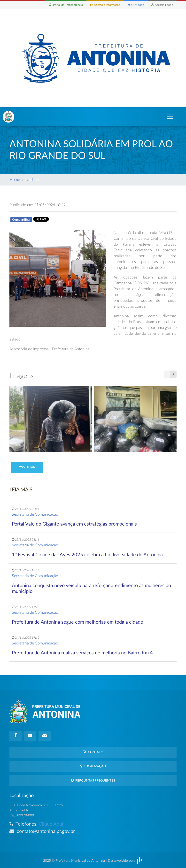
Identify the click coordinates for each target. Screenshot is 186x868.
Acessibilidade (162, 5)
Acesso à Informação (105, 5)
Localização (93, 766)
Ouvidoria (136, 5)
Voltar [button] (27, 467)
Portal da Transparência (66, 5)
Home (15, 180)
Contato (93, 752)
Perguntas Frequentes (93, 780)
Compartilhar (21, 220)
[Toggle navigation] (170, 117)
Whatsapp (66, 221)
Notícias (32, 180)
